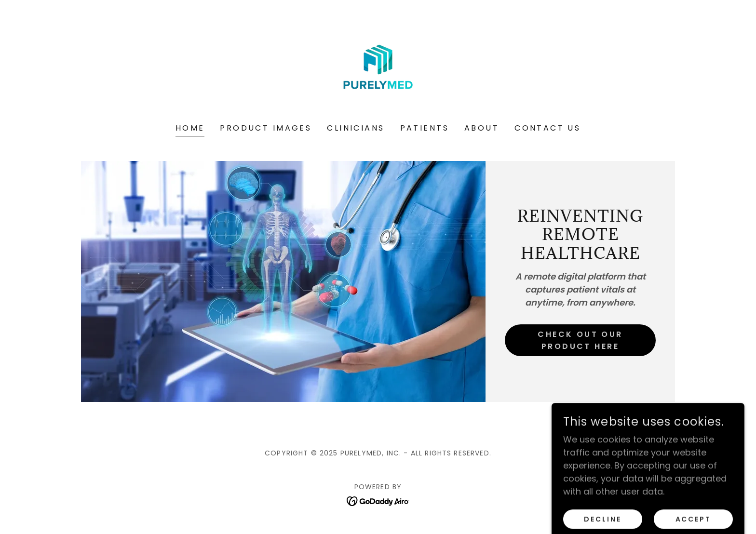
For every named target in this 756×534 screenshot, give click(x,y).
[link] (378, 68)
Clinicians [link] (356, 128)
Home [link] (190, 128)
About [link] (482, 128)
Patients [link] (425, 128)
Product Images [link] (266, 128)
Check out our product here (580, 340)
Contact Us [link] (547, 128)
